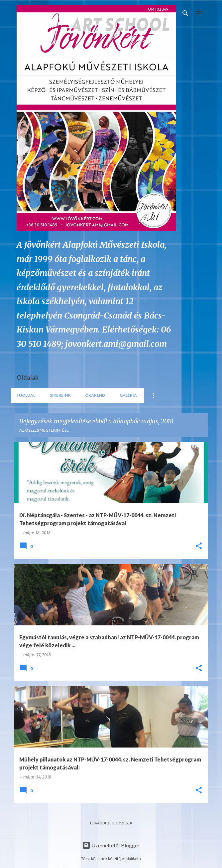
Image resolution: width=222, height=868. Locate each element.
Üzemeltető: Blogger (111, 845)
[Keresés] (185, 13)
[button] (199, 546)
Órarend (95, 395)
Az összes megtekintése (44, 430)
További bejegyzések (111, 823)
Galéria (128, 395)
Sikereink (60, 395)
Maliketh (133, 859)
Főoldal (26, 395)
